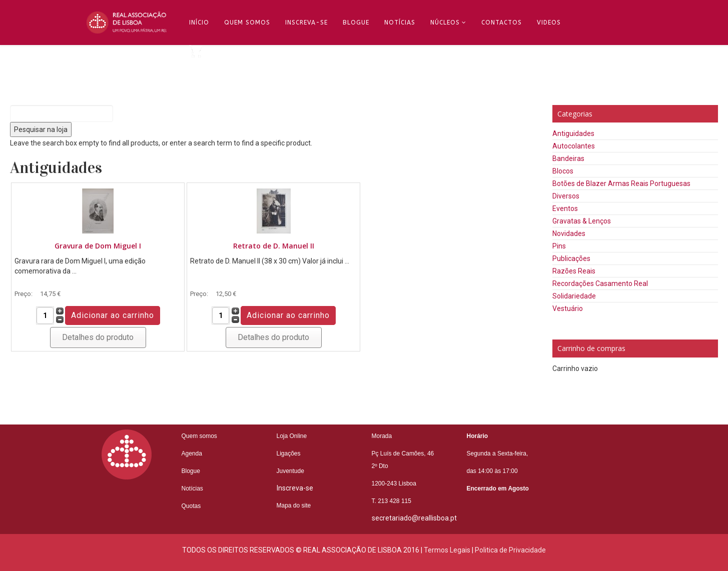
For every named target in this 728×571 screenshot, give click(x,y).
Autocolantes (574, 146)
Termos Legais (447, 550)
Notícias (400, 22)
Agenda (192, 453)
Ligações (289, 453)
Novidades (569, 233)
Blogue (356, 22)
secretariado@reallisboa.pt (414, 518)
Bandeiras (568, 158)
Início (199, 22)
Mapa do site (294, 505)
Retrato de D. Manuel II (274, 246)
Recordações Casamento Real (600, 283)
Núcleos (445, 22)
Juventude (290, 471)
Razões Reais (574, 271)
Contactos (502, 22)
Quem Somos (247, 22)
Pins (559, 246)
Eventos (565, 208)
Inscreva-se (306, 22)
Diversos (566, 196)
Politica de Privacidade (510, 550)
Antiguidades (573, 133)
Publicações (571, 258)
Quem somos (199, 436)
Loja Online (292, 436)
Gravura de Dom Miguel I (98, 246)
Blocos (563, 171)
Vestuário (568, 308)
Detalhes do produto (98, 337)
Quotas (191, 506)
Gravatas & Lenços (582, 221)
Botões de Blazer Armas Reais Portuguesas (621, 183)
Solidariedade (574, 296)
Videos (549, 22)
